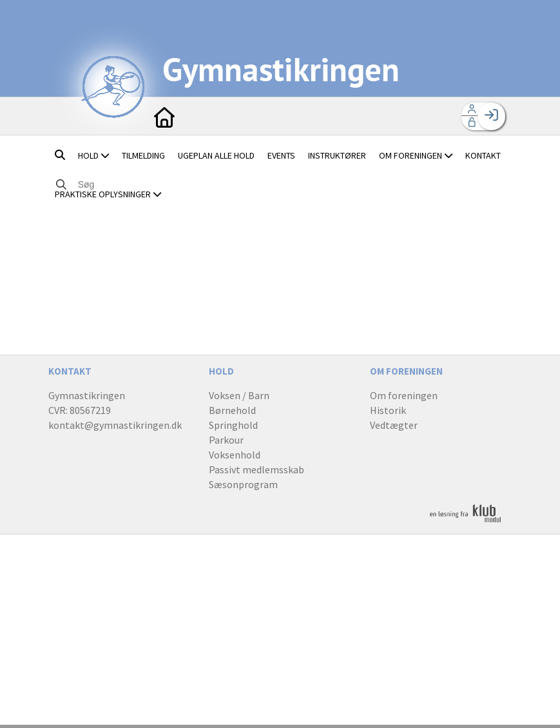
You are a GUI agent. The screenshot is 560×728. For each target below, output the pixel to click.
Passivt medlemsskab (256, 469)
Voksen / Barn (239, 395)
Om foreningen (404, 395)
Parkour (226, 440)
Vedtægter (394, 425)
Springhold (233, 425)
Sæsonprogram (243, 484)
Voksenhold (235, 455)
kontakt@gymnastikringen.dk (115, 425)
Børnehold (232, 410)
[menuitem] (164, 116)
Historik (388, 410)
